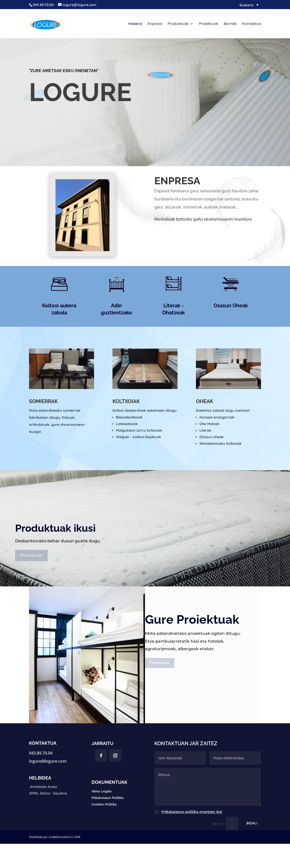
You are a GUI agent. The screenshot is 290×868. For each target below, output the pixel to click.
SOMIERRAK (43, 401)
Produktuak (178, 24)
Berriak (230, 24)
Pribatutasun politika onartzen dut (192, 812)
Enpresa (155, 24)
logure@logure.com (48, 761)
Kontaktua (252, 24)
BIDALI (252, 823)
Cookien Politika (104, 804)
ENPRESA (177, 181)
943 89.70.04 (43, 5)
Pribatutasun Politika (107, 798)
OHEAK (205, 401)
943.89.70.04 (41, 753)
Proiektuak (209, 24)
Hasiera (135, 24)
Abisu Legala (101, 791)
